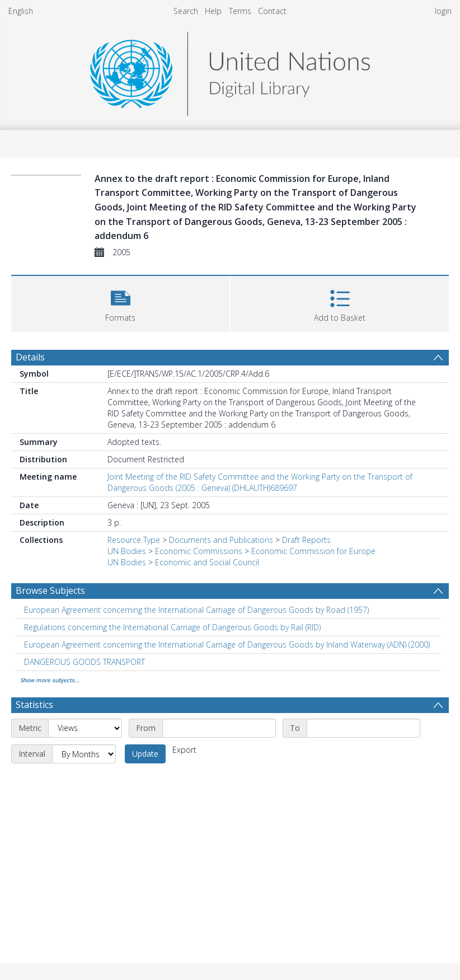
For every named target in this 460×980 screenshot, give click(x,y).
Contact (272, 11)
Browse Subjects (50, 590)
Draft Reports (306, 540)
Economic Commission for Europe (313, 551)
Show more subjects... (50, 680)
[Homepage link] (230, 71)
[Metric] (85, 728)
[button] (120, 303)
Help (213, 11)
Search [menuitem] (186, 11)
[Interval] (84, 754)
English (21, 11)
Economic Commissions (199, 551)
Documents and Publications (221, 540)
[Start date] (219, 728)
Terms (240, 11)
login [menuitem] (443, 11)
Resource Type (134, 540)
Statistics (34, 705)
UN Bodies (127, 551)
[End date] (363, 728)
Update (145, 754)
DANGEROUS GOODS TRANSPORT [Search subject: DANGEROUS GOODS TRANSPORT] (85, 662)
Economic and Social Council (207, 562)
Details (30, 357)
